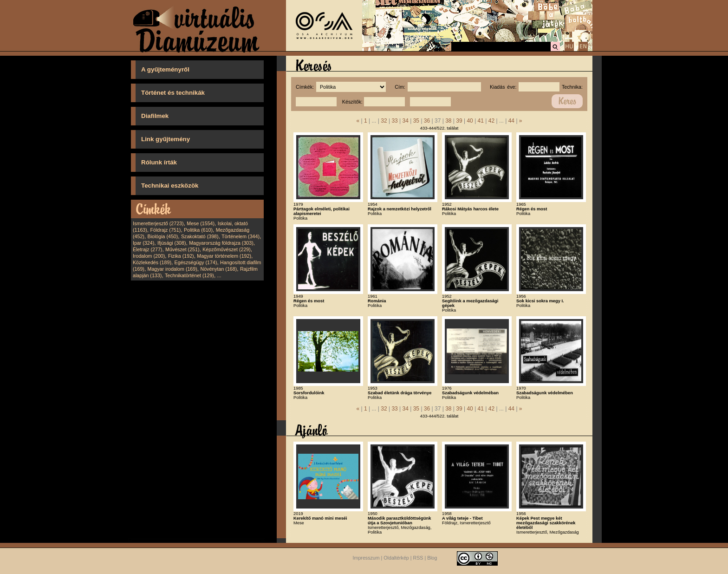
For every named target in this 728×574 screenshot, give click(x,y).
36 (427, 121)
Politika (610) (198, 230)
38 (448, 121)
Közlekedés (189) (152, 262)
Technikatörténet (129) (189, 275)
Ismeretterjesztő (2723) (158, 223)
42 (491, 121)
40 (470, 121)
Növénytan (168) (218, 269)
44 (511, 121)
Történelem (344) (240, 236)
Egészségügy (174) (196, 262)
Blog (432, 558)
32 (384, 121)
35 (416, 121)
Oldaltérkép (396, 558)
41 (481, 121)
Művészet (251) (182, 249)
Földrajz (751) (165, 230)
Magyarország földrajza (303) (221, 243)
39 (459, 121)
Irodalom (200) (149, 256)
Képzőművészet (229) (227, 249)
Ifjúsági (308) (172, 243)
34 (406, 121)
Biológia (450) (163, 236)
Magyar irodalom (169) (172, 269)
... (219, 275)
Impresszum (366, 558)
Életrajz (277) (147, 249)
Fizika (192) (181, 256)
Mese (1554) (201, 223)
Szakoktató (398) (200, 236)
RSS (418, 558)
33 (394, 121)
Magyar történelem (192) (224, 256)
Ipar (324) (143, 243)
